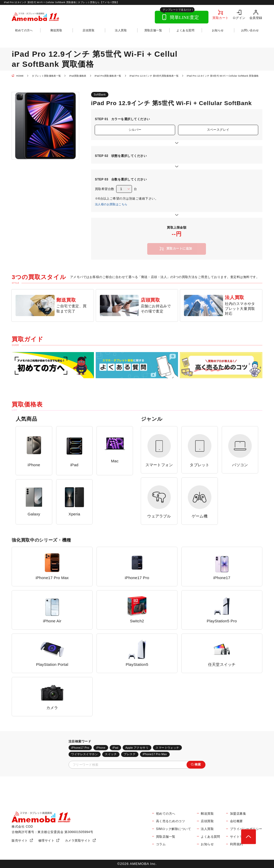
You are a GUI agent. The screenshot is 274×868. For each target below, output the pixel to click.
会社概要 (236, 821)
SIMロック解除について (173, 829)
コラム (161, 844)
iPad (115, 748)
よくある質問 (185, 30)
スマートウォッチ (167, 748)
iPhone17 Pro (80, 748)
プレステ (130, 754)
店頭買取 (88, 30)
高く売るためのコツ (171, 821)
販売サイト (20, 841)
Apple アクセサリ (137, 748)
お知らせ (218, 30)
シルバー (135, 130)
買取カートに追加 (179, 249)
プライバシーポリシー (246, 829)
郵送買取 (56, 30)
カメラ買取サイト (78, 841)
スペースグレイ (218, 130)
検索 (198, 764)
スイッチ (111, 754)
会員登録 (256, 18)
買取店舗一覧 (153, 30)
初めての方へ (24, 30)
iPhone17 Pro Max (155, 754)
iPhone (101, 748)
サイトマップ (240, 837)
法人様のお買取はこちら (111, 204)
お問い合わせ (250, 30)
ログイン (239, 18)
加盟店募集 (238, 814)
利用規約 (236, 844)
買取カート (220, 18)
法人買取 (121, 30)
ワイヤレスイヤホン (84, 754)
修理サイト (46, 841)
